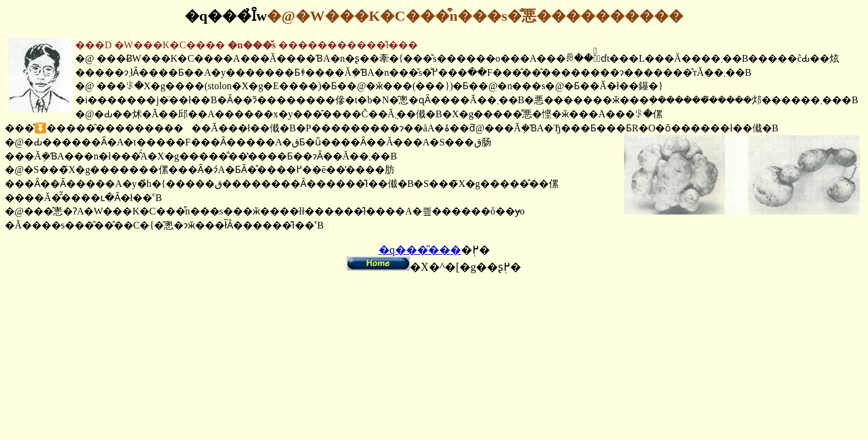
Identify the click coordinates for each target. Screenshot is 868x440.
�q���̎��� (420, 250)
